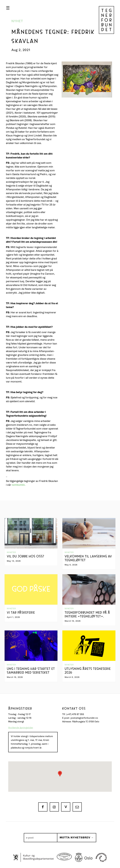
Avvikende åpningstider (21, 728)
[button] (8, 8)
